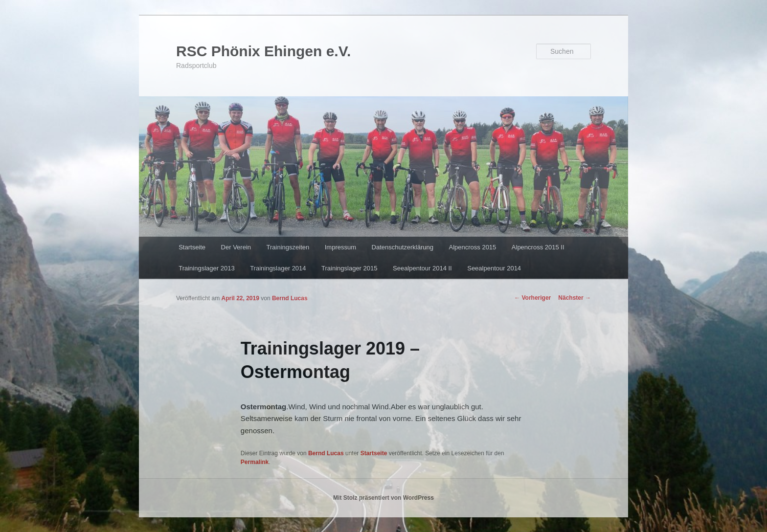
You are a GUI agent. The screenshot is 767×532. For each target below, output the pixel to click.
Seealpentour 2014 (494, 268)
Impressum (340, 247)
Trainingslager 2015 (349, 268)
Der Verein (236, 247)
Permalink (255, 462)
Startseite (192, 247)
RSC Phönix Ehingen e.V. (263, 51)
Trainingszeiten (288, 247)
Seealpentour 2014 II (422, 268)
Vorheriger (532, 298)
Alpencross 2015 (472, 247)
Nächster (575, 298)
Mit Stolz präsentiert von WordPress (383, 498)
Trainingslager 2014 (278, 268)
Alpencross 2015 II (538, 247)
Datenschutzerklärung (403, 247)
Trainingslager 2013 (206, 268)
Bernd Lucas (290, 298)
